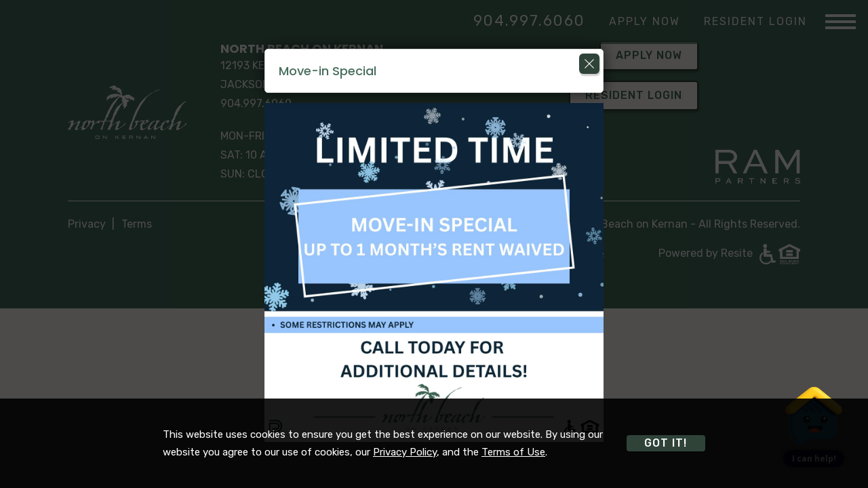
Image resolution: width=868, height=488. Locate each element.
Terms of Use (513, 452)
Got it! (666, 443)
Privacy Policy (405, 452)
